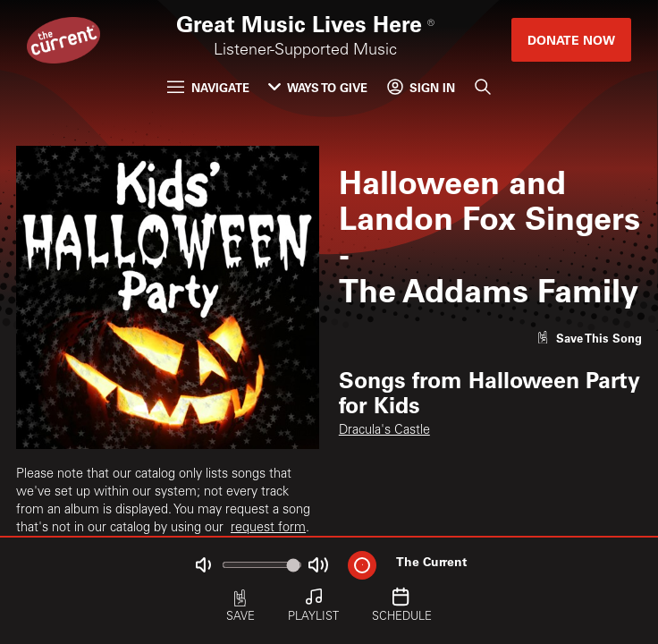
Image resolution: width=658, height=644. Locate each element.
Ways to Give (318, 87)
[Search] (482, 87)
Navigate (208, 87)
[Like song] (589, 338)
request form (268, 529)
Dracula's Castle (384, 431)
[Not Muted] (203, 565)
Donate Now (571, 40)
